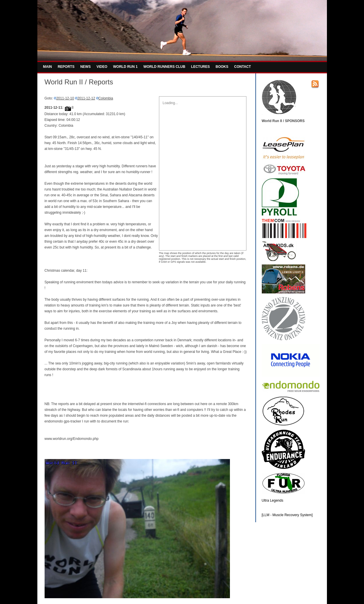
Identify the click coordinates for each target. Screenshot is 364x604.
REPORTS (66, 67)
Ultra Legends (273, 500)
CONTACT (243, 67)
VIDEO (102, 67)
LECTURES (201, 67)
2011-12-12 (86, 98)
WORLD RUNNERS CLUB (164, 67)
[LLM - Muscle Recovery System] (287, 515)
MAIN (48, 67)
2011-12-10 (65, 98)
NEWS (85, 67)
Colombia (106, 98)
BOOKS (222, 67)
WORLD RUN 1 (126, 67)
